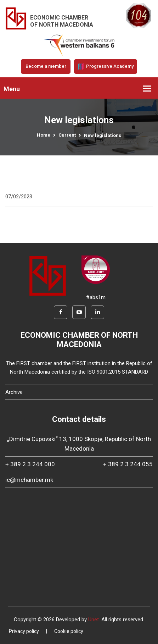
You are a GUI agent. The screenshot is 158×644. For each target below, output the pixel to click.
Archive (14, 392)
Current (67, 135)
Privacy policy (24, 631)
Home (44, 135)
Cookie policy (69, 631)
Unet (94, 620)
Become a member (46, 66)
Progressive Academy (106, 66)
